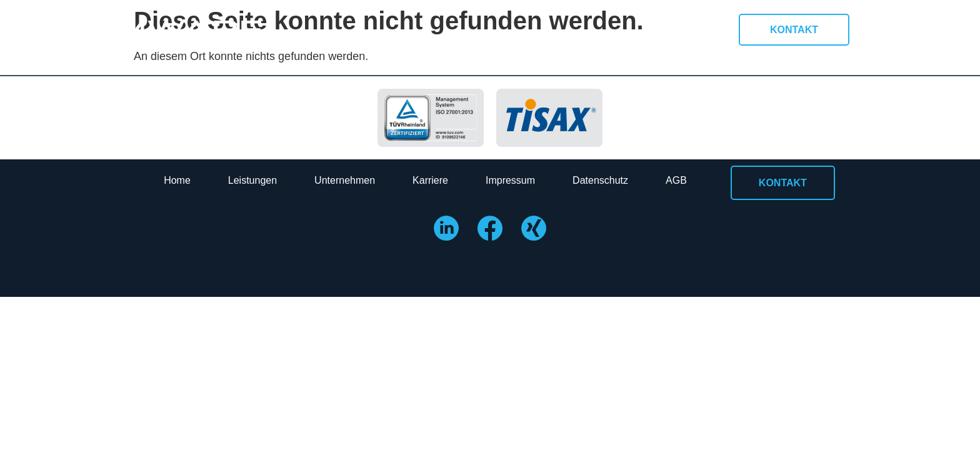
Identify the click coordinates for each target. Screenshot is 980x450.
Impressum (510, 180)
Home (177, 180)
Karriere (430, 180)
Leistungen (252, 180)
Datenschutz (600, 180)
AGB (676, 180)
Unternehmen (345, 180)
